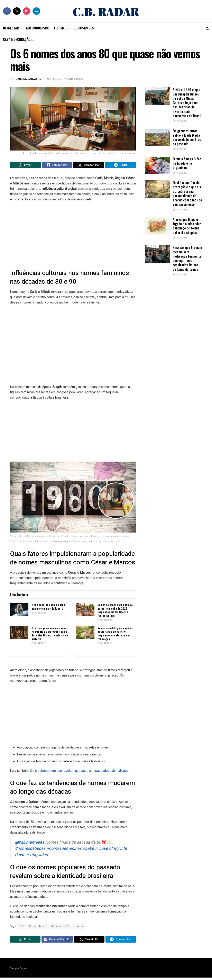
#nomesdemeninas (64, 850)
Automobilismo (38, 28)
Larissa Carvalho (29, 79)
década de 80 (60, 927)
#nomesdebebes (30, 850)
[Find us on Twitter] (17, 11)
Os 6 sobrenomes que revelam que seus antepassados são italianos (79, 772)
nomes (79, 927)
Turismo (60, 28)
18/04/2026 (39, 614)
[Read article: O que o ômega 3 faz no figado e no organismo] (157, 165)
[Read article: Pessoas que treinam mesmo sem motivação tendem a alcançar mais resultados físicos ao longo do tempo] (157, 254)
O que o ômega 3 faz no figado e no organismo (187, 163)
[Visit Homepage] (106, 11)
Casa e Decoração (17, 39)
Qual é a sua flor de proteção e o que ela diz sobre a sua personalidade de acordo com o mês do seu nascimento (187, 193)
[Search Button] (207, 28)
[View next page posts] (77, 658)
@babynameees (30, 843)
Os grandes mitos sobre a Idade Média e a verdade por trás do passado (187, 137)
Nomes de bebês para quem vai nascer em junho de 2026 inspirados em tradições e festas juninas (116, 611)
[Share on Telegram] (121, 166)
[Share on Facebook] (57, 166)
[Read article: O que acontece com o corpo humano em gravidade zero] (19, 611)
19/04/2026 (180, 121)
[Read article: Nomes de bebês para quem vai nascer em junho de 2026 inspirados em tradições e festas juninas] (85, 611)
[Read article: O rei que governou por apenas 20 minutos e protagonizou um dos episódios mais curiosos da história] (19, 634)
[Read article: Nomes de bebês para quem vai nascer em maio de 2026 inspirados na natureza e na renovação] (85, 634)
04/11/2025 (54, 79)
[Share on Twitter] (89, 166)
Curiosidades (84, 28)
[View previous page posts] (69, 658)
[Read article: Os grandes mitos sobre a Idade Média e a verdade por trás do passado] (157, 137)
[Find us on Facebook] (7, 11)
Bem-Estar (11, 28)
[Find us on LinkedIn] (36, 11)
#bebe (88, 850)
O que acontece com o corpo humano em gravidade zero (48, 608)
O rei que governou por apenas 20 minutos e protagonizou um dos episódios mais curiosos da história (50, 635)
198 (22, 927)
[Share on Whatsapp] (25, 166)
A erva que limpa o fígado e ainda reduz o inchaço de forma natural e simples (187, 226)
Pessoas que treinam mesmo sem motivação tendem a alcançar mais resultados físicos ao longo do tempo (187, 258)
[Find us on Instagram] (27, 11)
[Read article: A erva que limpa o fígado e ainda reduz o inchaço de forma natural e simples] (157, 226)
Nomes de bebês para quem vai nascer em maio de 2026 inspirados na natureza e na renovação (116, 635)
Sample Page (18, 971)
